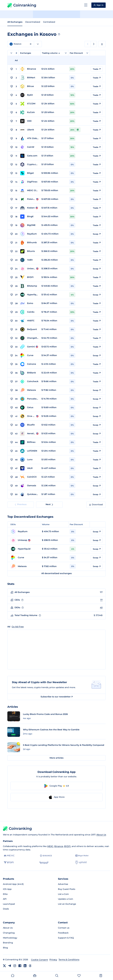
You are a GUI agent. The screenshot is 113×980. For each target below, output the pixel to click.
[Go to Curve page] (29, 355)
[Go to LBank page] (29, 130)
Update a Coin (66, 899)
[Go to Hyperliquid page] (29, 295)
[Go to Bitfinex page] (29, 442)
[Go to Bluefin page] (29, 425)
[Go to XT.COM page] (29, 104)
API (5, 899)
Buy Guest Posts (67, 889)
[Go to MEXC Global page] (29, 191)
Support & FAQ (66, 938)
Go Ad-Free (18, 627)
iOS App (7, 889)
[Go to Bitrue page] (29, 86)
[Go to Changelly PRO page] (29, 338)
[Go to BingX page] (29, 217)
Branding (8, 943)
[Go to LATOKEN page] (29, 451)
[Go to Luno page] (29, 460)
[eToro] (44, 862)
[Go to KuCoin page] (29, 112)
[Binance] (46, 856)
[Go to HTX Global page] (29, 138)
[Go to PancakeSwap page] (29, 399)
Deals (6, 909)
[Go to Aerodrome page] (29, 434)
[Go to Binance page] (29, 69)
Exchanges (26, 53)
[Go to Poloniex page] (29, 199)
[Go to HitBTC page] (29, 321)
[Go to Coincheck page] (29, 381)
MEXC (50, 846)
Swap (97, 234)
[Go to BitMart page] (29, 78)
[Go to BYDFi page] (29, 277)
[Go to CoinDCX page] (29, 477)
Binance (59, 846)
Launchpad (9, 904)
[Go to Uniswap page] (29, 269)
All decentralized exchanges (56, 573)
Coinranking (22, 5)
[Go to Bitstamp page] (29, 286)
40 (101, 607)
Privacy (53, 960)
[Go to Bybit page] (29, 95)
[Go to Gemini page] (29, 347)
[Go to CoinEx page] (29, 312)
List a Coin (63, 894)
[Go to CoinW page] (29, 147)
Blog (5, 948)
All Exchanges (15, 22)
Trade (97, 69)
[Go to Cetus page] (29, 408)
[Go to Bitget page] (29, 173)
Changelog (9, 933)
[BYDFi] (9, 862)
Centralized (49, 22)
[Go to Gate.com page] (29, 156)
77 (101, 600)
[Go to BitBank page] (29, 373)
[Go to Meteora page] (29, 390)
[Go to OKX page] (29, 121)
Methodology (10, 938)
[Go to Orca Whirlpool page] (29, 416)
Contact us (64, 928)
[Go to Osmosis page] (29, 486)
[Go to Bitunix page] (29, 251)
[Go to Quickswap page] (29, 494)
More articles (56, 758)
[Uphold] (81, 862)
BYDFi (67, 846)
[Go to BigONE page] (29, 225)
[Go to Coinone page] (29, 364)
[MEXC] (9, 856)
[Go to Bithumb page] (29, 243)
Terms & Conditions (69, 960)
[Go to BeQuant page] (29, 329)
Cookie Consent (40, 960)
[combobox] (38, 44)
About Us (101, 835)
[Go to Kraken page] (29, 208)
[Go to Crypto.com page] (29, 164)
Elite (5, 894)
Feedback (63, 933)
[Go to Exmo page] (29, 303)
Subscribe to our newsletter (57, 697)
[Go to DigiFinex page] (29, 182)
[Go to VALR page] (29, 468)
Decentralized (33, 22)
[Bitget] (82, 856)
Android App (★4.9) (13, 884)
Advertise (63, 884)
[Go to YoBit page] (29, 260)
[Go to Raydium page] (29, 234)
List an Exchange (67, 904)
